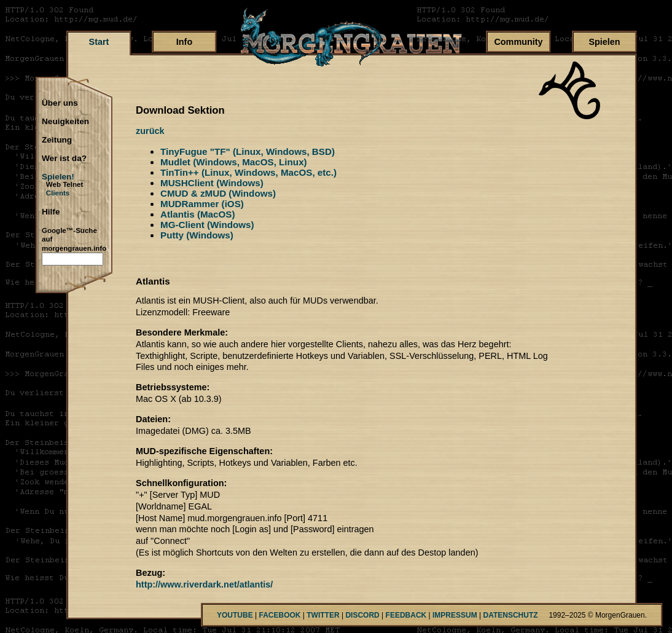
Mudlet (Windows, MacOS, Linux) (234, 162)
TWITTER (323, 615)
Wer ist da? (64, 159)
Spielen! (58, 177)
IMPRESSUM (455, 615)
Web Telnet (65, 184)
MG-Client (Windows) (207, 225)
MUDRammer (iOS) (202, 204)
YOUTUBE (235, 615)
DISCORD (362, 615)
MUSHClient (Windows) (212, 183)
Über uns (60, 103)
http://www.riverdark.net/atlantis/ (204, 584)
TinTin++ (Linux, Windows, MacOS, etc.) (248, 172)
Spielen (604, 42)
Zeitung (57, 140)
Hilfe (51, 212)
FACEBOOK (279, 615)
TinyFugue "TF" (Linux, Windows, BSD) (248, 151)
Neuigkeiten (65, 122)
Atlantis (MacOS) (198, 214)
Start (99, 42)
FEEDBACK (406, 615)
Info (184, 42)
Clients (58, 193)
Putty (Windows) (197, 235)
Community (518, 42)
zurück (150, 131)
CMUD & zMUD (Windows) (218, 193)
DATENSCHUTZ (511, 615)
